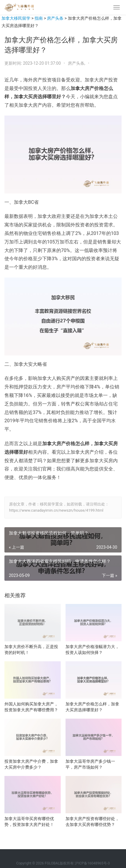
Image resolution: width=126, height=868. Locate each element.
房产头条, (77, 63)
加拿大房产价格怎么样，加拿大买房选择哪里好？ (92, 707)
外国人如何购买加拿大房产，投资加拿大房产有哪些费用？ (31, 707)
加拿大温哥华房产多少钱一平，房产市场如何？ (90, 764)
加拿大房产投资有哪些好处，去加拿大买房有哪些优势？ (92, 822)
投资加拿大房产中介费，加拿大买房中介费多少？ (31, 764)
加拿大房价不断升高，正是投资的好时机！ (31, 650)
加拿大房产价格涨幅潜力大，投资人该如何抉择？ (92, 650)
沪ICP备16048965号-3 (92, 863)
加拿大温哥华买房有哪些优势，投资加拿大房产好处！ (29, 822)
